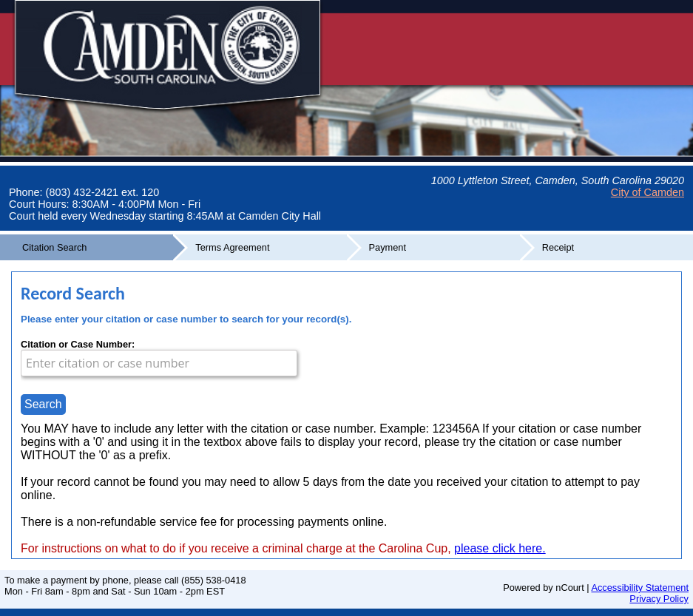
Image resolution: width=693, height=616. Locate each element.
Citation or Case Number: (78, 344)
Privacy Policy (659, 599)
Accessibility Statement (640, 588)
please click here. (500, 548)
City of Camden (648, 192)
